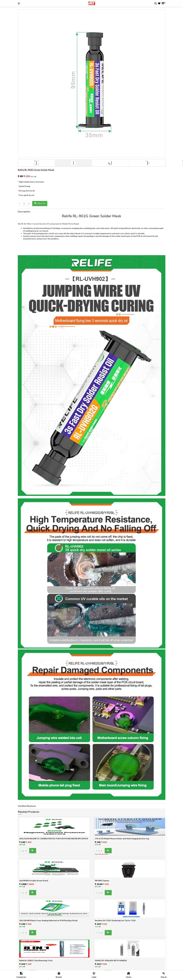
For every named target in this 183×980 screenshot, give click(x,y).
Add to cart (40, 203)
